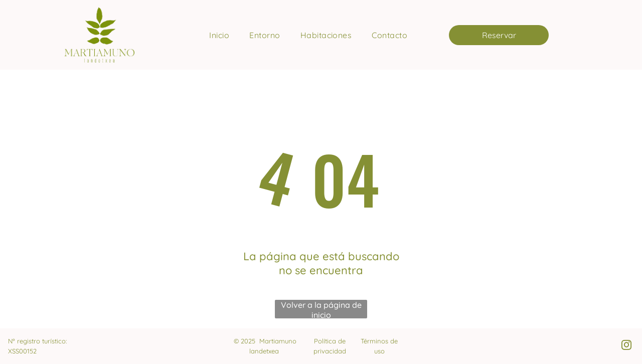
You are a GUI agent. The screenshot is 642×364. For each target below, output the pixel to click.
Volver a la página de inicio (321, 309)
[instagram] (626, 346)
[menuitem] (219, 35)
